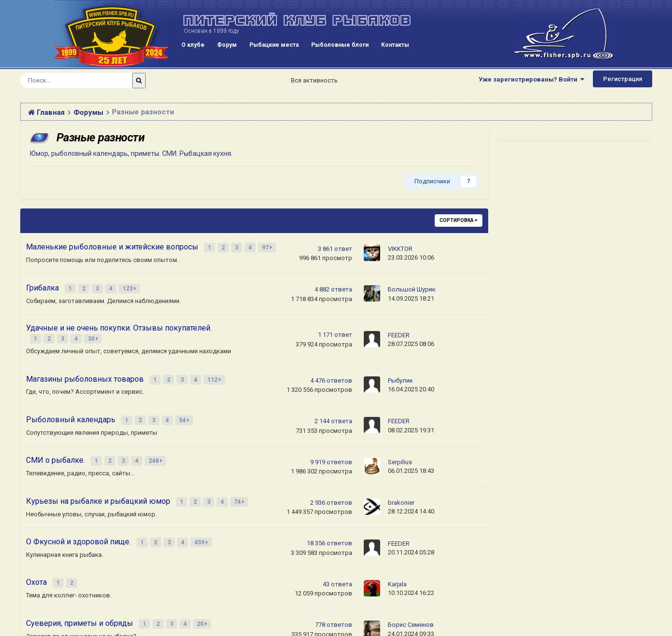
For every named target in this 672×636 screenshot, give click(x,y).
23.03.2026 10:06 (411, 257)
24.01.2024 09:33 (411, 620)
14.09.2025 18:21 (411, 296)
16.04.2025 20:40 (411, 384)
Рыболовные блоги (340, 45)
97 (268, 247)
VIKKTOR (400, 248)
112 (215, 375)
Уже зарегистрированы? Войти (531, 79)
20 (203, 611)
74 (240, 493)
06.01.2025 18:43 (411, 463)
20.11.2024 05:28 (411, 542)
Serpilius (400, 454)
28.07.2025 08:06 (411, 340)
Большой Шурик (412, 287)
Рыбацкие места (274, 45)
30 (94, 335)
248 (156, 454)
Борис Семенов (411, 612)
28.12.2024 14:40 (411, 503)
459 (202, 532)
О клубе (193, 45)
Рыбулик (400, 376)
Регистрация (623, 79)
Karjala (397, 573)
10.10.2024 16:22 (411, 581)
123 (130, 287)
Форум (227, 45)
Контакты (395, 45)
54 (185, 414)
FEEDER (399, 332)
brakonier (401, 494)
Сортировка (459, 220)
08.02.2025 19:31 (411, 424)
